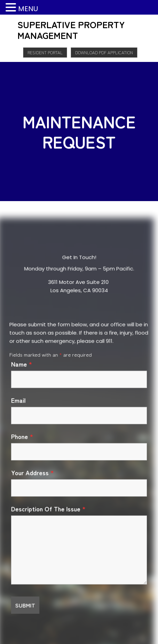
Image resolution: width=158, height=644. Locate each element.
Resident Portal (45, 52)
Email (18, 400)
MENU (28, 9)
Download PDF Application (104, 52)
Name (22, 364)
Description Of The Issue (48, 509)
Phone (22, 436)
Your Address (32, 472)
